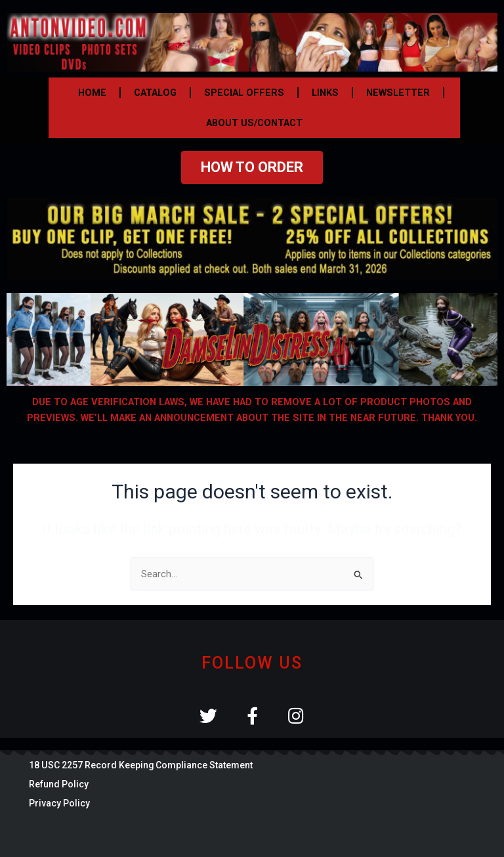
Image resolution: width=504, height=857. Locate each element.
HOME (92, 93)
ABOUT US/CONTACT (254, 123)
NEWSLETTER (398, 93)
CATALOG (155, 93)
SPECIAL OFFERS (244, 93)
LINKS (325, 93)
